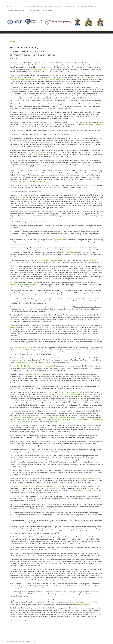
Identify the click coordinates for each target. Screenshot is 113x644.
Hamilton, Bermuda (49, 260)
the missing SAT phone (63, 417)
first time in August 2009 (42, 69)
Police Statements (65, 2)
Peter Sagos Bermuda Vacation (15, 642)
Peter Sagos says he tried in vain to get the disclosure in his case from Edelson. (36, 486)
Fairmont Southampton (34, 155)
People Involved (16, 2)
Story (7, 2)
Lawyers (91, 2)
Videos (24, 6)
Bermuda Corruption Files (72, 6)
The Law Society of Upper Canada (86, 491)
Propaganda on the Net (80, 2)
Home (13, 42)
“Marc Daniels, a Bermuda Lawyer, (21, 348)
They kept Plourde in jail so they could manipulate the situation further (33, 366)
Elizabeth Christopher (36, 374)
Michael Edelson (95, 478)
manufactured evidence (18, 244)
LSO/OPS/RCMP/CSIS (13, 6)
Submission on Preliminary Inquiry (68, 392)
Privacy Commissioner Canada (15, 10)
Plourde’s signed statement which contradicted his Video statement (32, 417)
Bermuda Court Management (53, 6)
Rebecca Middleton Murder (89, 6)
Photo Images (27, 2)
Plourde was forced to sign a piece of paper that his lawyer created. (67, 394)
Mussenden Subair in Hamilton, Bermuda (88, 307)
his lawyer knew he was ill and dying (27, 362)
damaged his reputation (83, 604)
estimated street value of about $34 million (24, 285)
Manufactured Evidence (40, 2)
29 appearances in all (59, 240)
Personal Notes (54, 2)
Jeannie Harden (21, 197)
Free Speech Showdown (34, 10)
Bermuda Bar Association (35, 6)
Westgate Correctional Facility (92, 104)
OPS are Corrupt (48, 10)
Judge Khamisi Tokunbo (68, 252)
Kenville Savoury (92, 260)
